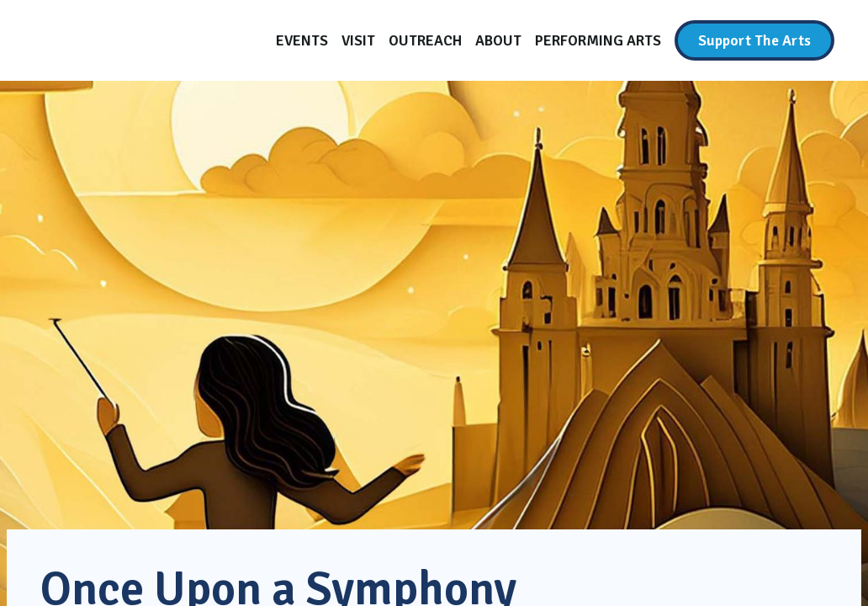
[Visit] (358, 40)
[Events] (302, 40)
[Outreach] (425, 40)
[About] (498, 40)
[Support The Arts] (754, 40)
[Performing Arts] (598, 40)
